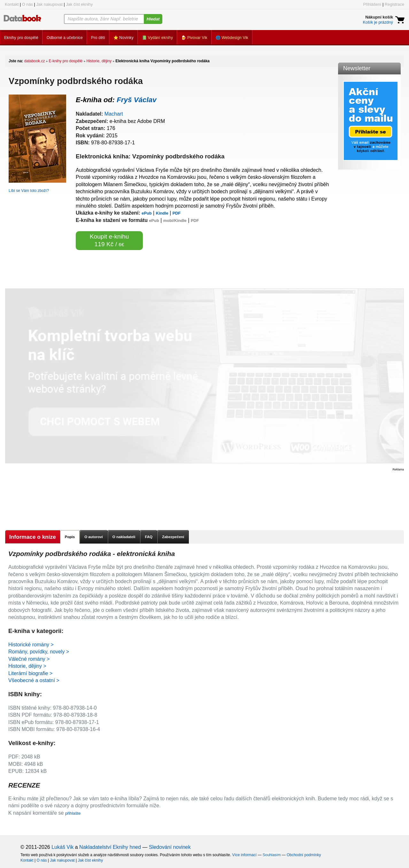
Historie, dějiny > (27, 666)
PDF (177, 213)
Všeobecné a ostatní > (34, 680)
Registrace (394, 4)
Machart (114, 114)
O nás (27, 4)
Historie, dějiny (99, 61)
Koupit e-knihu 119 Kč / (109, 240)
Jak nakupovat (49, 4)
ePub (147, 213)
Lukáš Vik (62, 847)
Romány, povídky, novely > (39, 652)
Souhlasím (272, 855)
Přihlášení (372, 4)
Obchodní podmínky (304, 855)
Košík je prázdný (378, 22)
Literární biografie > (30, 673)
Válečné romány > (29, 659)
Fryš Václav (136, 100)
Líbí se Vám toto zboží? (29, 191)
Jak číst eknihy (79, 4)
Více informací (244, 855)
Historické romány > (31, 645)
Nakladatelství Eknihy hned (110, 847)
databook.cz (35, 61)
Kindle (162, 213)
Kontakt (12, 4)
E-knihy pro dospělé (66, 61)
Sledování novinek (170, 847)
